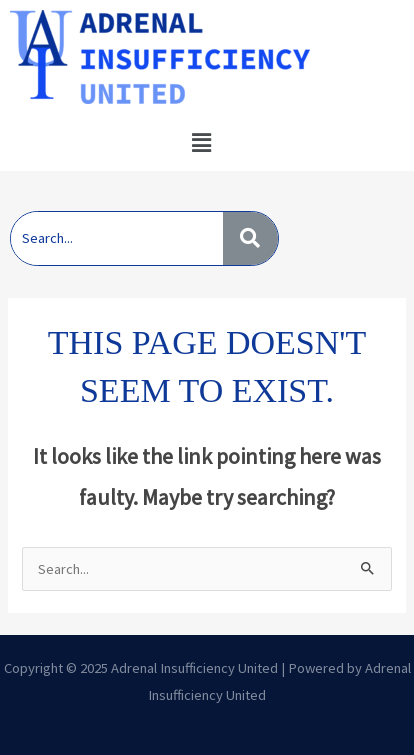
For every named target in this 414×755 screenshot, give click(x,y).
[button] (201, 142)
